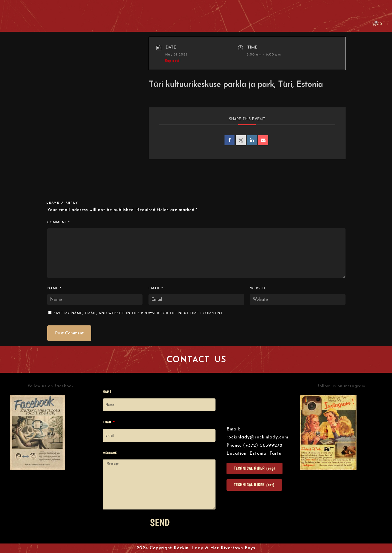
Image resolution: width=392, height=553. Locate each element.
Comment (58, 222)
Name (54, 289)
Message (110, 453)
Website (258, 289)
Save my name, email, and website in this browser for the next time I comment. (138, 313)
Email (156, 289)
